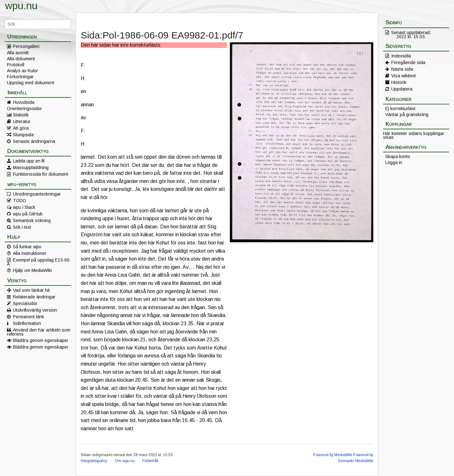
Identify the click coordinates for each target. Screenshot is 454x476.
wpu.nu (21, 6)
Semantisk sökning (32, 220)
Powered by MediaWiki (333, 455)
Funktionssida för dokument (41, 174)
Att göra (21, 128)
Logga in (394, 162)
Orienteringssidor (24, 109)
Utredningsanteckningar (37, 194)
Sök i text (22, 227)
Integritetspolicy (94, 461)
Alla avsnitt (18, 53)
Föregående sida (408, 62)
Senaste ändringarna (34, 141)
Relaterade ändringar (34, 297)
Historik (399, 82)
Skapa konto (398, 156)
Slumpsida (23, 135)
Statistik (21, 115)
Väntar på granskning (407, 115)
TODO (20, 201)
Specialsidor (25, 303)
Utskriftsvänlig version (35, 310)
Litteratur (22, 121)
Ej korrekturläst (400, 109)
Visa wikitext (404, 76)
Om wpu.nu (125, 461)
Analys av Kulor (23, 71)
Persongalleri (26, 46)
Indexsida (401, 56)
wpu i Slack (24, 207)
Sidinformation (27, 323)
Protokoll (16, 65)
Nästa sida (402, 69)
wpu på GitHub (28, 214)
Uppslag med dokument (31, 83)
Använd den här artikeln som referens (39, 332)
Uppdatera (402, 89)
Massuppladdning (31, 167)
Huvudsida (24, 102)
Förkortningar (20, 77)
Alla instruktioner (30, 253)
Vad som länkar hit (31, 290)
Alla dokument (21, 59)
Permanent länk (29, 317)
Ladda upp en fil (29, 161)
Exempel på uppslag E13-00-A (39, 262)
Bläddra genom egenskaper (41, 340)
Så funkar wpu (27, 247)
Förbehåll (150, 461)
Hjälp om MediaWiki (32, 270)
